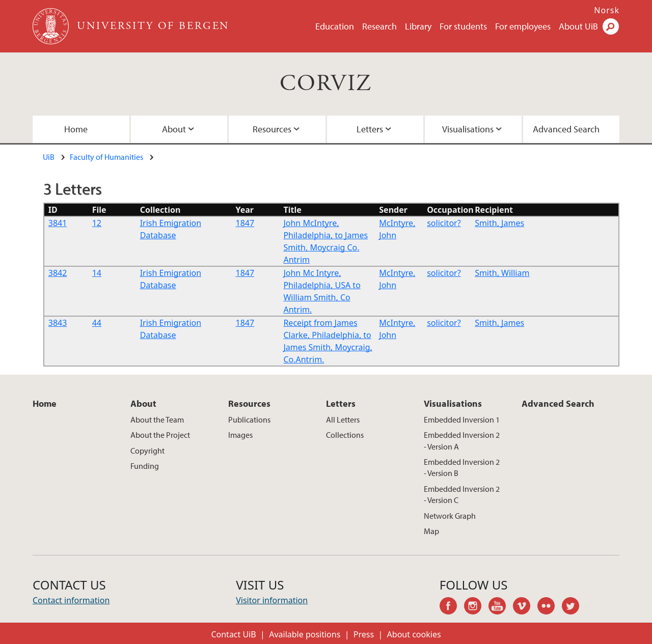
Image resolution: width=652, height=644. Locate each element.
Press (364, 634)
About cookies (414, 634)
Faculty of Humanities (106, 157)
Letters (370, 129)
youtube (501, 607)
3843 (58, 323)
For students (463, 26)
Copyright (147, 451)
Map (431, 531)
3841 (58, 223)
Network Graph (450, 516)
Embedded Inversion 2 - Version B (462, 467)
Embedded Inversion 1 (462, 419)
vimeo (525, 607)
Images (240, 435)
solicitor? (444, 223)
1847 (245, 223)
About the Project (160, 435)
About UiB (578, 26)
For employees (523, 26)
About (174, 129)
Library (418, 26)
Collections (345, 435)
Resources (272, 129)
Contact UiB (233, 634)
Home (76, 129)
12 (97, 223)
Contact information (71, 600)
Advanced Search (566, 129)
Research (379, 26)
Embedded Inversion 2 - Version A (462, 440)
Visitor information (272, 600)
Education (335, 26)
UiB (49, 157)
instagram (476, 607)
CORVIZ (326, 84)
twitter (574, 607)
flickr (550, 607)
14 (97, 273)
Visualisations (468, 129)
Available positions (305, 634)
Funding (145, 466)
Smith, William (502, 273)
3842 (58, 273)
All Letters (343, 419)
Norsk (607, 10)
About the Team (157, 419)
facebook (452, 607)
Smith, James (499, 223)
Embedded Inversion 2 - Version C (462, 494)
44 (97, 323)
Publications (249, 419)
